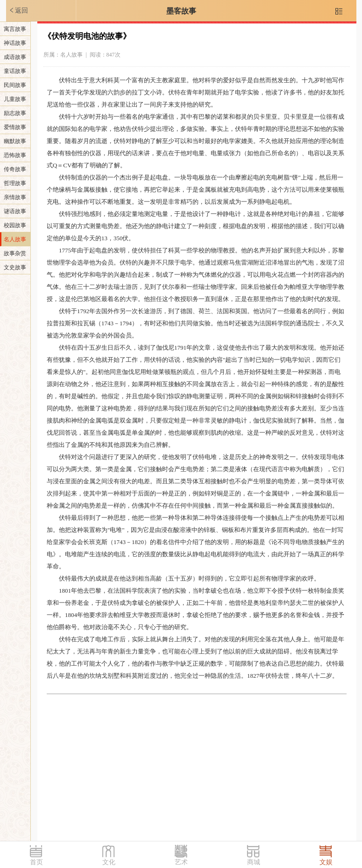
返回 (18, 10)
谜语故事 (15, 211)
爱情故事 (15, 127)
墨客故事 (181, 11)
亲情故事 (15, 197)
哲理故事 (15, 183)
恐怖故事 (15, 155)
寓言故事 (15, 29)
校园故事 (15, 225)
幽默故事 (15, 141)
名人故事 (15, 239)
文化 (109, 862)
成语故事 (15, 57)
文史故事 (15, 267)
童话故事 (15, 71)
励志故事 (15, 113)
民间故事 (15, 85)
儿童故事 (15, 99)
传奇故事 (15, 169)
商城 (254, 862)
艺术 (181, 862)
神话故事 (15, 43)
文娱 (326, 862)
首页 (36, 862)
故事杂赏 (15, 253)
